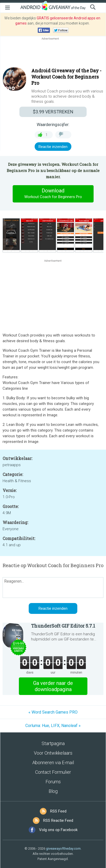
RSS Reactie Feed (58, 820)
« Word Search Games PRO (53, 712)
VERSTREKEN (53, 112)
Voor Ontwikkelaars (53, 753)
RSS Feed (58, 811)
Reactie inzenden (53, 147)
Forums (53, 782)
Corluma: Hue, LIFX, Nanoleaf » (53, 726)
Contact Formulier (53, 772)
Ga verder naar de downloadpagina (53, 686)
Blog (53, 791)
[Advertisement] (53, 53)
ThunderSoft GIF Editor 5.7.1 (63, 626)
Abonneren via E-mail (53, 763)
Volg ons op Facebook (58, 830)
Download (53, 194)
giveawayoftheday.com (63, 849)
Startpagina (53, 743)
